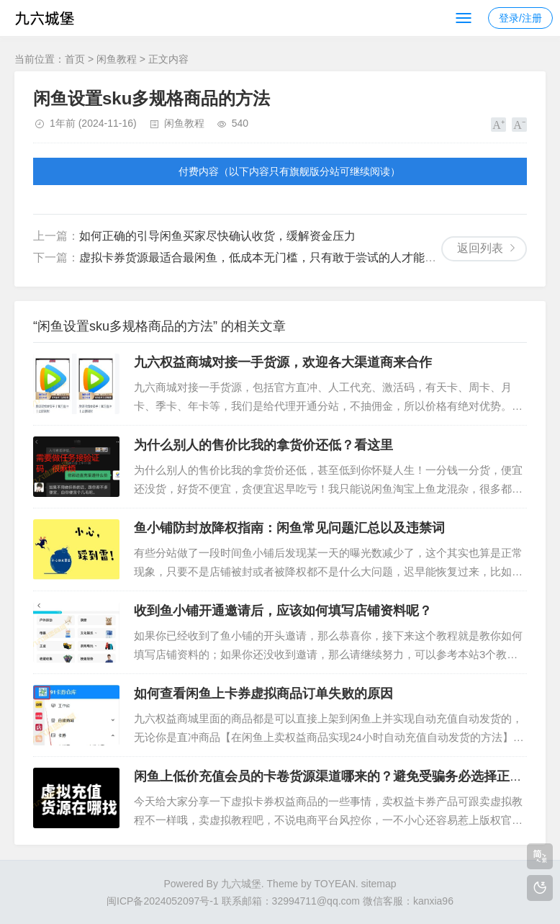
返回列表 (480, 248)
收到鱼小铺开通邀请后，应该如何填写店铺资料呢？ (283, 611)
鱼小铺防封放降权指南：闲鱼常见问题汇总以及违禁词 (289, 528)
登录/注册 (520, 18)
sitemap (379, 884)
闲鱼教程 (117, 59)
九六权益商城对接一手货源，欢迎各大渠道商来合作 (283, 362)
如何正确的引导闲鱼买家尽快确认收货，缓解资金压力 (217, 236)
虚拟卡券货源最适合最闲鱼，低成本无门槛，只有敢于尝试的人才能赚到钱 (269, 257)
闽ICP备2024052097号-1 (163, 901)
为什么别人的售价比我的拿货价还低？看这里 (263, 445)
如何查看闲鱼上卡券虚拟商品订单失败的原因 (263, 694)
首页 (75, 59)
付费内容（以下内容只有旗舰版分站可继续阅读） (289, 171)
